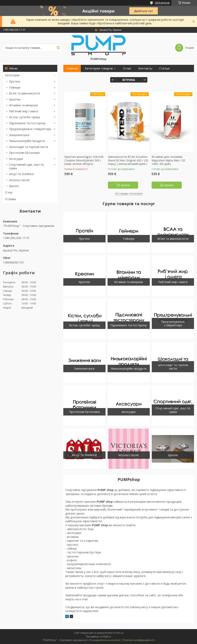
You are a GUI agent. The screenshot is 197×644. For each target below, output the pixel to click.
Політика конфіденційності (139, 640)
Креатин (15, 99)
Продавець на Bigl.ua (98, 636)
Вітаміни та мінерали (23, 105)
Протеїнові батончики (24, 153)
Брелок (14, 186)
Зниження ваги (19, 135)
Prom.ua (119, 633)
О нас (9, 192)
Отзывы (10, 199)
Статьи (164, 68)
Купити (126, 185)
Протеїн (15, 81)
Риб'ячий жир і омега (24, 111)
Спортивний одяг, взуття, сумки (27, 166)
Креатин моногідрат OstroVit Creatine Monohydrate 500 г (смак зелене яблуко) (84, 160)
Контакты (145, 68)
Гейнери (15, 87)
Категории (12, 75)
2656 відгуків (162, 3)
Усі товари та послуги (129, 193)
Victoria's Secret (19, 180)
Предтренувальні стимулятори (30, 129)
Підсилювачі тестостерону (27, 123)
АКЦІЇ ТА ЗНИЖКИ (21, 174)
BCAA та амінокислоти (25, 93)
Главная (72, 68)
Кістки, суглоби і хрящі (24, 117)
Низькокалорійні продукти (27, 141)
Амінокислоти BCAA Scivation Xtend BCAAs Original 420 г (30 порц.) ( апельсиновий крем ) (128, 160)
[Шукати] (58, 48)
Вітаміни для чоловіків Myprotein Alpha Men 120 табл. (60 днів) (168, 160)
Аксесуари (16, 159)
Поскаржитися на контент (105, 640)
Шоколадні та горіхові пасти (29, 147)
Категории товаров (99, 68)
